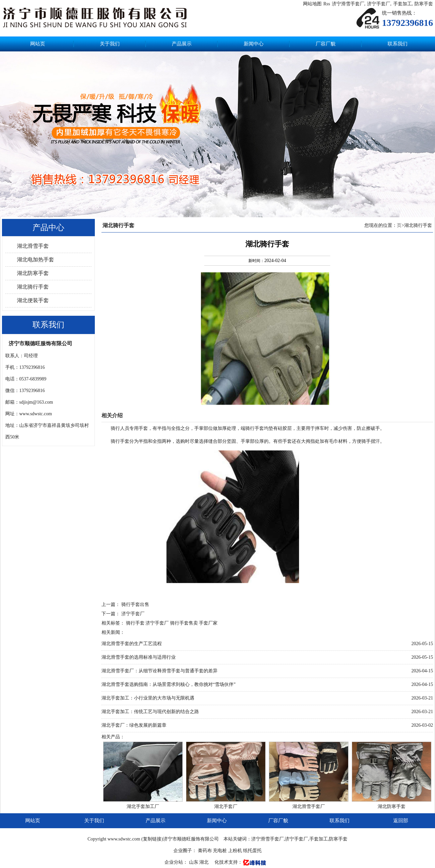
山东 (194, 862)
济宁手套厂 (379, 4)
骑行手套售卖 (184, 623)
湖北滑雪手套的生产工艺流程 (132, 644)
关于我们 (110, 44)
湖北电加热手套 (35, 260)
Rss (327, 4)
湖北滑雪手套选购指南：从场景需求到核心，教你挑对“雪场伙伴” (168, 684)
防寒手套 (424, 4)
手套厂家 (208, 623)
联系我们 (398, 44)
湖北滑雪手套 (33, 246)
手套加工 (403, 4)
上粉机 (235, 851)
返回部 (401, 821)
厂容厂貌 (326, 44)
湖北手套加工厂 (143, 806)
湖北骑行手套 (33, 287)
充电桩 (220, 851)
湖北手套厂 (226, 806)
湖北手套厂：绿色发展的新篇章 (134, 725)
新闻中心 (254, 44)
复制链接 (152, 839)
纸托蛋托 (252, 851)
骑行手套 (135, 623)
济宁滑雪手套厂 (348, 4)
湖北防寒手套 (33, 273)
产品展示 (182, 44)
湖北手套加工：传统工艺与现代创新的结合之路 (150, 712)
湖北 (205, 862)
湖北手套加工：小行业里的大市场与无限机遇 (148, 698)
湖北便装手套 (33, 300)
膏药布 (205, 851)
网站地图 (312, 4)
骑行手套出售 (135, 604)
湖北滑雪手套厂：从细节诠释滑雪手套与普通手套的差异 (159, 671)
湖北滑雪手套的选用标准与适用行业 (139, 657)
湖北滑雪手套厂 (309, 806)
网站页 (38, 44)
